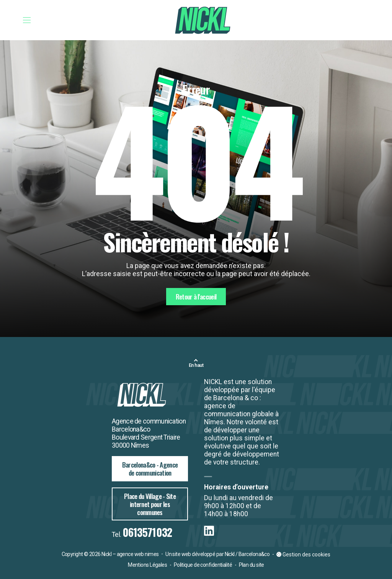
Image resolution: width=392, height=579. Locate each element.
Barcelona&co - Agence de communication (150, 469)
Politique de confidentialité (203, 565)
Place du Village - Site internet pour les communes (150, 504)
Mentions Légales (147, 565)
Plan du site (252, 565)
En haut (196, 365)
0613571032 (147, 532)
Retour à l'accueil (196, 296)
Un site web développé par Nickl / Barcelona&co (217, 554)
